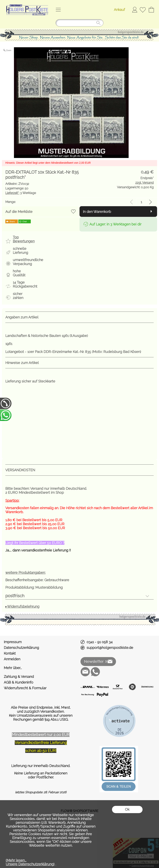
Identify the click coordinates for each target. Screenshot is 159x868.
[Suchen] (79, 23)
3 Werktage (21, 193)
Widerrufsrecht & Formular (25, 688)
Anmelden (135, 10)
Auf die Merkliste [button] (19, 212)
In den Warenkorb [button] (97, 212)
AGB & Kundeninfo (19, 682)
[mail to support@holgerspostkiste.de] (85, 672)
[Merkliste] (143, 10)
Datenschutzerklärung (21, 648)
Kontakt (10, 653)
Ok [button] (127, 809)
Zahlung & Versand (19, 677)
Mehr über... (13, 668)
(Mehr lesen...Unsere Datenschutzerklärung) (30, 862)
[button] (58, 10)
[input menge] (141, 202)
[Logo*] (27, 4)
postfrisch (15, 596)
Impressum (13, 642)
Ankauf (119, 10)
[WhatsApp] (95, 672)
